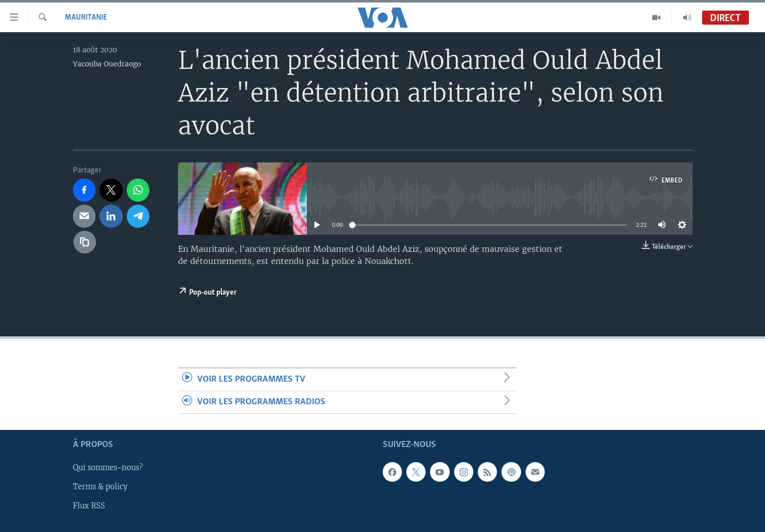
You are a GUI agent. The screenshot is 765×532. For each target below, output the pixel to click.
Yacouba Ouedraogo (107, 64)
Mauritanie (86, 18)
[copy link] (85, 242)
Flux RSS (89, 506)
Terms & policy (100, 487)
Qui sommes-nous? (108, 468)
